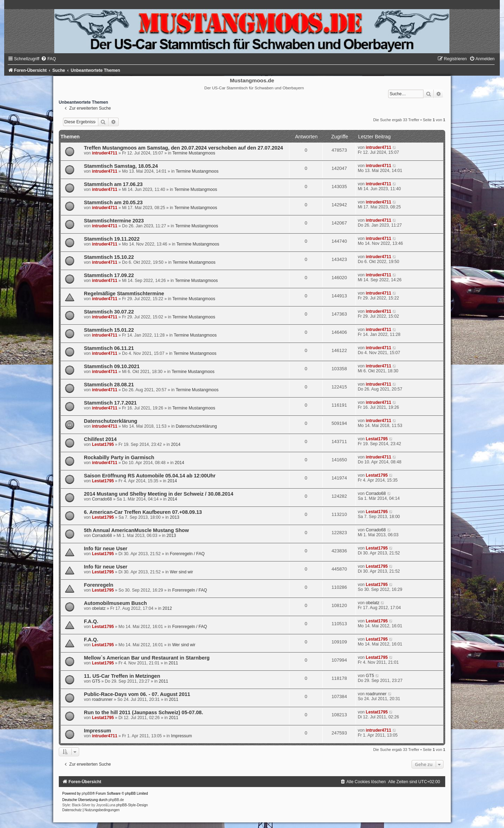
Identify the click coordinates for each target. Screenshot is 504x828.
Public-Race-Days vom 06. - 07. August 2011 (137, 694)
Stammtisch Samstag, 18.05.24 (121, 166)
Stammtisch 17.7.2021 (110, 403)
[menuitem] (48, 59)
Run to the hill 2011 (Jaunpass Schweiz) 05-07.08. (143, 712)
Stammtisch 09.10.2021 (112, 366)
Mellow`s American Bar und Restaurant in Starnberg (147, 658)
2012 (167, 608)
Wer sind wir (181, 572)
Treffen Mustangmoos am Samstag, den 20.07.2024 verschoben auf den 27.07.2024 (184, 148)
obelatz (99, 608)
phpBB (87, 793)
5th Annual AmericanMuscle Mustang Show (136, 530)
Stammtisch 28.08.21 (109, 385)
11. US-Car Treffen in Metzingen (122, 676)
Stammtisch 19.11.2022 (112, 239)
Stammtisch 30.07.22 (109, 312)
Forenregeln (99, 585)
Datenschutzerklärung (111, 421)
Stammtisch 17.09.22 (109, 275)
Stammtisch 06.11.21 (109, 348)
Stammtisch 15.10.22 (109, 257)
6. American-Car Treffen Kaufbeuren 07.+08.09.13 (143, 512)
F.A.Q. (91, 621)
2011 (173, 663)
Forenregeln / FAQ (187, 554)
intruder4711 (105, 153)
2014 (176, 444)
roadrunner (102, 699)
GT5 (96, 681)
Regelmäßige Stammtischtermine (124, 294)
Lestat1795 (103, 444)
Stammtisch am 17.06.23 (113, 184)
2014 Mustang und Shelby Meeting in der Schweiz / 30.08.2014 (159, 494)
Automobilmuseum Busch (115, 603)
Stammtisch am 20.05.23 (113, 202)
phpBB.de (116, 800)
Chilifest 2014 (100, 439)
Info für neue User (106, 548)
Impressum (97, 731)
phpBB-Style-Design (132, 805)
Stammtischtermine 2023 (114, 221)
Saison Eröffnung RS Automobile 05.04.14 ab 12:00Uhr (150, 476)
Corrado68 (102, 499)
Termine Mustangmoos (194, 153)
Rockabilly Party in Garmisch (119, 457)
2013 (174, 517)
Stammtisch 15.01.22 (109, 330)
